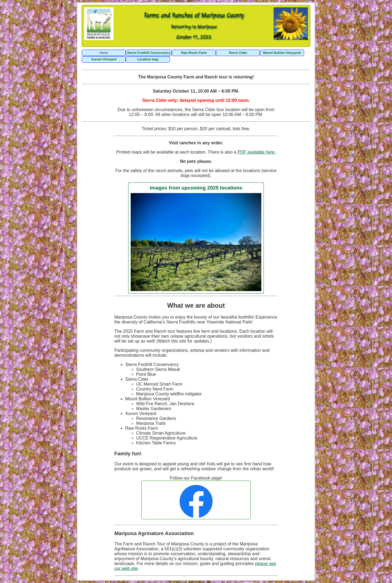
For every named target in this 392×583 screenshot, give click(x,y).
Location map (148, 59)
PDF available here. (257, 152)
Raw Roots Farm (194, 53)
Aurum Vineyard (104, 59)
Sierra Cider (238, 53)
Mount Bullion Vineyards (282, 53)
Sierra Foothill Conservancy (149, 53)
